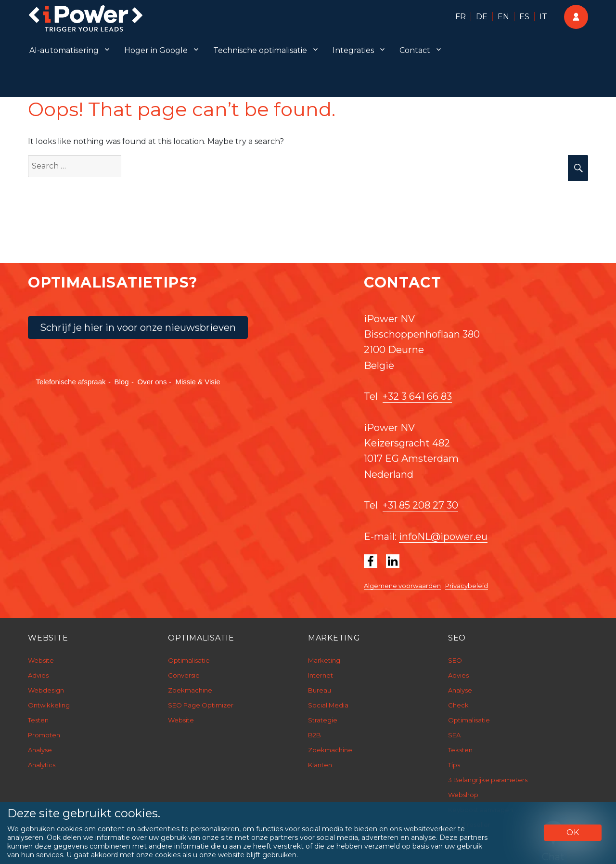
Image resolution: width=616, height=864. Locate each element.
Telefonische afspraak (71, 382)
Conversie (184, 675)
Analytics (42, 765)
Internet (321, 675)
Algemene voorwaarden (402, 586)
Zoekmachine (190, 690)
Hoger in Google (156, 50)
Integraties (353, 50)
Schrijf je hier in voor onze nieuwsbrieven (138, 327)
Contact (415, 50)
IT (543, 17)
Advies (38, 675)
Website (41, 660)
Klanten (320, 765)
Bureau (320, 690)
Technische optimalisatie (260, 50)
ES (524, 17)
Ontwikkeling (49, 705)
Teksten (460, 750)
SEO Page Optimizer (201, 705)
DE (482, 17)
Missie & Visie (198, 382)
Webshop (463, 795)
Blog (122, 382)
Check (458, 705)
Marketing (324, 660)
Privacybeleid (467, 586)
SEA (454, 735)
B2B (314, 735)
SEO (455, 660)
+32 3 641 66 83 (417, 396)
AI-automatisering (64, 50)
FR (461, 17)
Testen (38, 720)
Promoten (44, 735)
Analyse (40, 750)
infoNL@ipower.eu (443, 537)
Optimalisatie (189, 660)
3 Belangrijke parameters (488, 780)
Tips (454, 765)
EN (503, 17)
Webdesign (46, 690)
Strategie (323, 720)
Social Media (328, 705)
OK (573, 832)
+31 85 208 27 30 (420, 505)
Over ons (152, 382)
